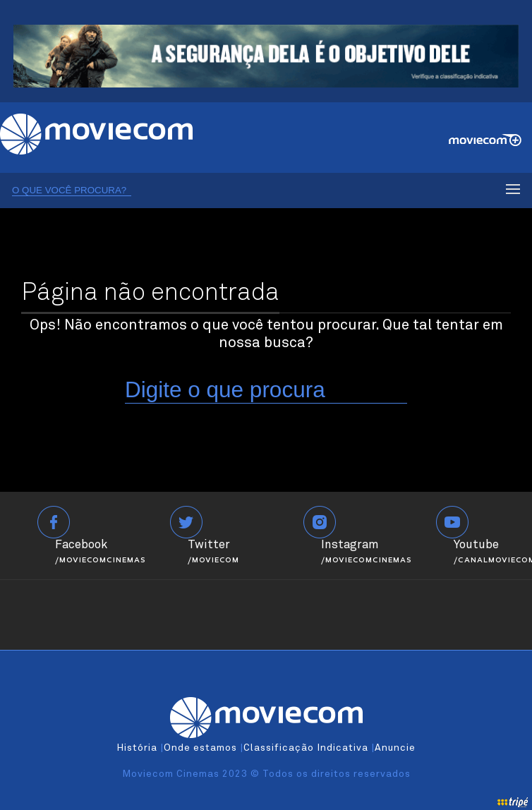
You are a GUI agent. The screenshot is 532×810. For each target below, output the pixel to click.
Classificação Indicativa (306, 748)
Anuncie (395, 748)
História (137, 748)
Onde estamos (200, 748)
